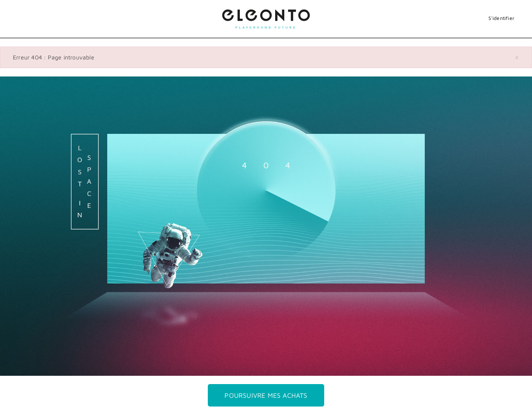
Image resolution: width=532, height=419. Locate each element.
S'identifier (501, 18)
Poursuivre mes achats (266, 395)
